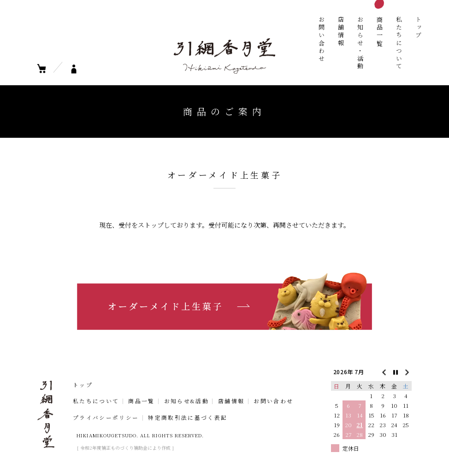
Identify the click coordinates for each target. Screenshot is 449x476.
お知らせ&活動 (186, 401)
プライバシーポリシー (106, 418)
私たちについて (399, 43)
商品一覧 (380, 32)
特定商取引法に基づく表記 (188, 418)
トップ (418, 28)
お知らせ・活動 (360, 43)
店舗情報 (341, 32)
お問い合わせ (322, 39)
